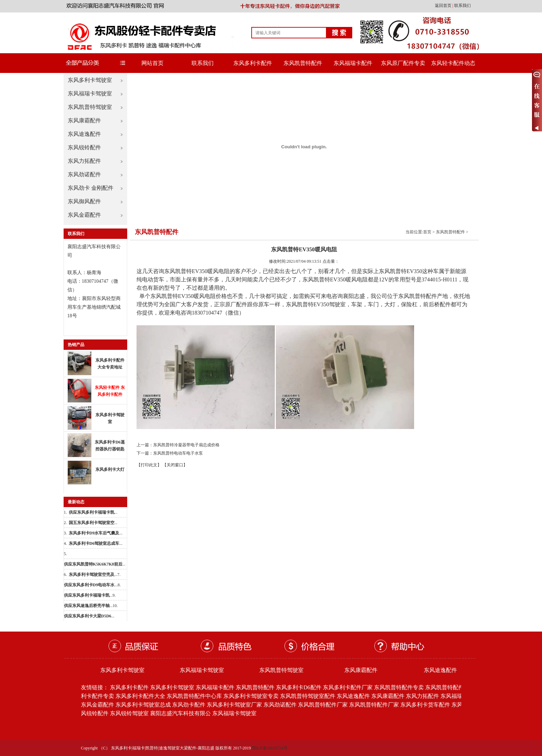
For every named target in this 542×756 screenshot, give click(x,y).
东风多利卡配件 (253, 63)
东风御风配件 (84, 201)
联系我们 (462, 6)
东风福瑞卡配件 (353, 63)
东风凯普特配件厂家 (323, 705)
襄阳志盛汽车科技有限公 (180, 713)
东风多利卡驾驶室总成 (143, 705)
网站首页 (152, 63)
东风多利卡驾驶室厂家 (234, 705)
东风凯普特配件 (303, 63)
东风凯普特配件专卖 (399, 687)
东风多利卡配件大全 (140, 696)
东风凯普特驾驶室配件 (308, 696)
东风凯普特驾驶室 (90, 107)
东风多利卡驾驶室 (90, 80)
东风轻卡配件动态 (453, 63)
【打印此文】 (149, 465)
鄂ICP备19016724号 (270, 748)
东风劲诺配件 (84, 174)
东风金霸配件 (84, 215)
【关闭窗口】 (175, 465)
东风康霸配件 (84, 120)
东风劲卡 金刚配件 (91, 188)
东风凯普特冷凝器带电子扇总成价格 (186, 445)
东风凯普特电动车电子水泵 (178, 453)
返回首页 (444, 6)
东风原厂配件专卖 (403, 63)
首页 (427, 232)
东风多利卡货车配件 (425, 705)
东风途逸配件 (84, 134)
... (93, 512)
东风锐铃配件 (84, 147)
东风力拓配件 (84, 161)
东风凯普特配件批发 (450, 687)
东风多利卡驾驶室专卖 (251, 696)
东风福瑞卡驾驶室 (90, 94)
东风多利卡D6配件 (299, 687)
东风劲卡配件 (189, 705)
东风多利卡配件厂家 (348, 687)
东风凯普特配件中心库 (194, 696)
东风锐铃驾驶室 (129, 713)
